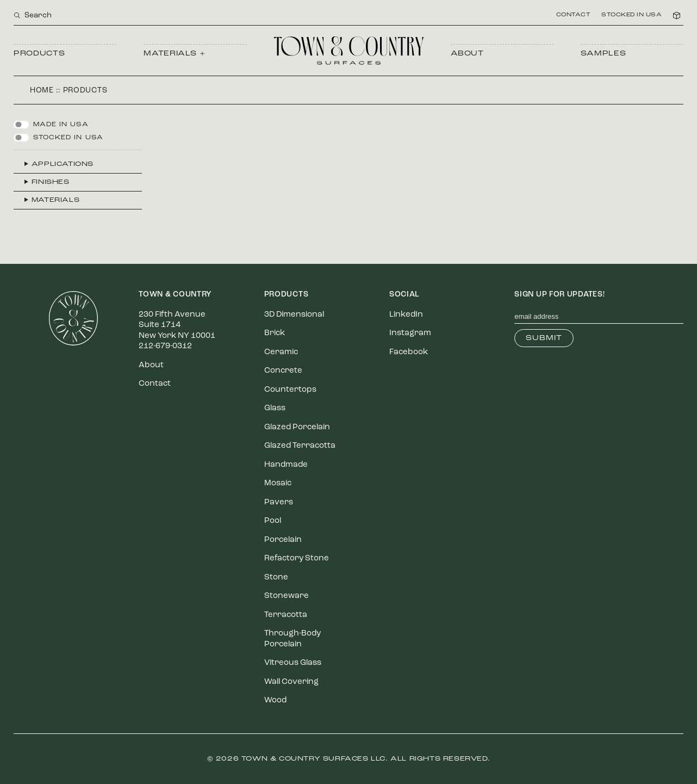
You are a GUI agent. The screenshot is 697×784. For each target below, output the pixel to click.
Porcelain (283, 540)
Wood (275, 700)
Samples (603, 54)
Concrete (283, 371)
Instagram (410, 333)
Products (39, 54)
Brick (275, 333)
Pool (273, 521)
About (467, 54)
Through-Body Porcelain (293, 639)
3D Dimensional (294, 315)
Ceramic (281, 352)
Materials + (174, 54)
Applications (63, 164)
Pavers (279, 502)
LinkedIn (406, 315)
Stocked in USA (631, 15)
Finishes (51, 182)
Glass (275, 408)
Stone (276, 578)
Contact (574, 15)
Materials (55, 200)
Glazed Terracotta (300, 446)
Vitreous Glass (293, 663)
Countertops (290, 390)
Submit (544, 338)
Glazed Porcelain (297, 427)
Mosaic (278, 483)
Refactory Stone (297, 558)
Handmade (286, 465)
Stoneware (287, 596)
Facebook (409, 352)
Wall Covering (291, 682)
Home (42, 91)
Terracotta (286, 615)
